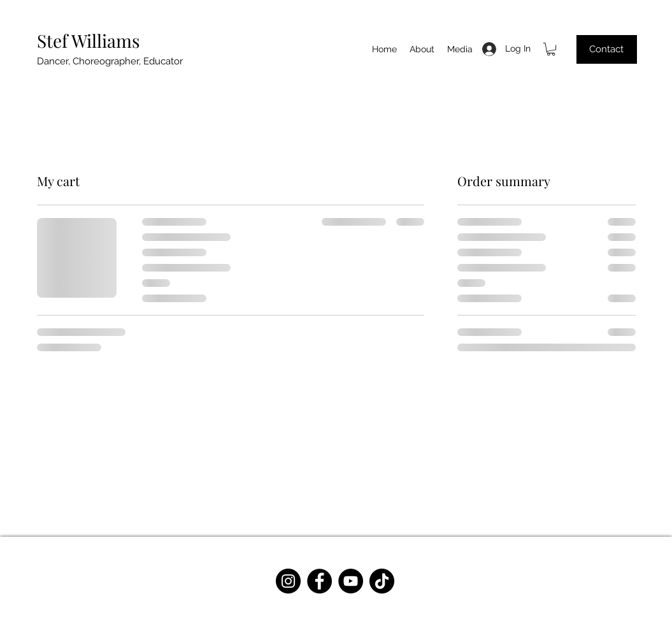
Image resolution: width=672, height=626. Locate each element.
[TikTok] (382, 581)
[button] (551, 49)
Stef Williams (89, 40)
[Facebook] (319, 581)
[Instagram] (288, 581)
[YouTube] (351, 581)
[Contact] (607, 49)
